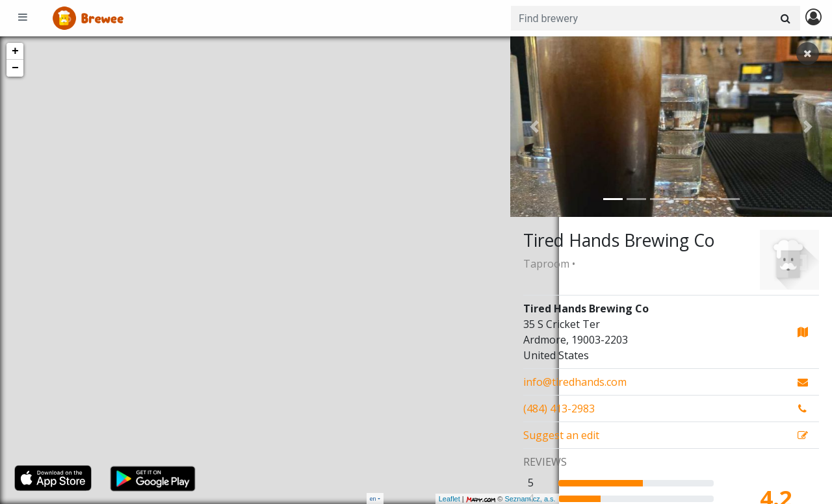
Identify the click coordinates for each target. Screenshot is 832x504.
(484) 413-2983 (559, 409)
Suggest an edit (561, 435)
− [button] (15, 68)
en (373, 498)
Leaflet (401, 499)
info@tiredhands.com (575, 382)
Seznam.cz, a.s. (482, 499)
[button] (534, 127)
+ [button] (15, 51)
